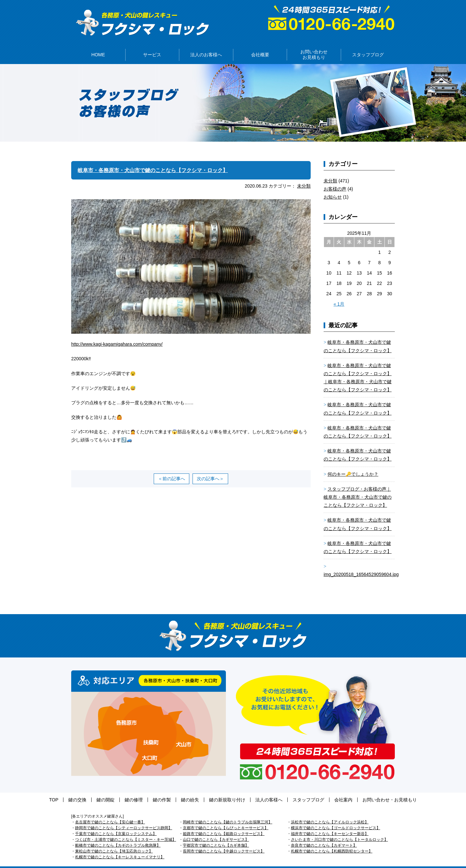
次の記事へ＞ (210, 469)
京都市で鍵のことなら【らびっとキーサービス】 (226, 818)
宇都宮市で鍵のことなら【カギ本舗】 (216, 836)
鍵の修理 (147, 790)
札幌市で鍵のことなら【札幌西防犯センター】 (332, 841)
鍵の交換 (103, 790)
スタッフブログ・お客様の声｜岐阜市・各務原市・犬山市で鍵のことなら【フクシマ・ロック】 (358, 487)
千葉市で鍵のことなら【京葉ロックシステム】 (116, 824)
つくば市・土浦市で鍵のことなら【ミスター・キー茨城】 (126, 830)
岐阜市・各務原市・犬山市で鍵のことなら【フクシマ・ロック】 (162, 160)
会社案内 (317, 790)
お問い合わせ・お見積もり (357, 790)
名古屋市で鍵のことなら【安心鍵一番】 (110, 812)
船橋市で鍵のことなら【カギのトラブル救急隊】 (118, 836)
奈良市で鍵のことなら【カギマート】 (324, 836)
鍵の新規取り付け (221, 790)
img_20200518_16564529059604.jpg (361, 565)
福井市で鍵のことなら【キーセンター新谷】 (330, 824)
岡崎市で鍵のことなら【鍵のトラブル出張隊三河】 (227, 812)
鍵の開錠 (125, 790)
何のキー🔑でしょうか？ (353, 464)
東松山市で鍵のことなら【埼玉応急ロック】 (114, 841)
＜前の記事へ (172, 469)
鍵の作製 (168, 790)
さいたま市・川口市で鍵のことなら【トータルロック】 (339, 830)
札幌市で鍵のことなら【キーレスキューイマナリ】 (120, 847)
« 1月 (339, 294)
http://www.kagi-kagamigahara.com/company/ (117, 334)
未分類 (304, 176)
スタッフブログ (289, 790)
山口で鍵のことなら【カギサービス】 (216, 830)
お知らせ (333, 187)
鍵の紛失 (190, 790)
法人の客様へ (256, 790)
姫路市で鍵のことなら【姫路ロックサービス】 (224, 824)
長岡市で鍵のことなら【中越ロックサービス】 (224, 841)
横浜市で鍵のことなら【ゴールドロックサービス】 (336, 818)
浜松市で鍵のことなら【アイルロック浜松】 (330, 812)
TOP (86, 790)
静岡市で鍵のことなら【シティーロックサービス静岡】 (124, 818)
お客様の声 (335, 179)
